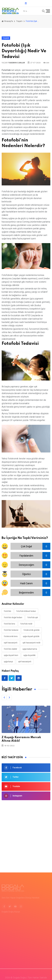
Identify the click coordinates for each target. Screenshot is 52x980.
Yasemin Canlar (17, 63)
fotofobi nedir (26, 624)
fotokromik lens (11, 636)
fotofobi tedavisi (11, 630)
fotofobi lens (9, 624)
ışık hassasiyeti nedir (32, 643)
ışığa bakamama (30, 649)
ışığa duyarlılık (29, 655)
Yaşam (19, 21)
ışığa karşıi (8, 662)
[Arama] (43, 11)
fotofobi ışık (33, 617)
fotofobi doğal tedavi (13, 617)
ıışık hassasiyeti (11, 643)
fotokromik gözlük (32, 630)
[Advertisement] (26, 832)
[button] (4, 698)
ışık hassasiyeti (25, 662)
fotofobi (7, 611)
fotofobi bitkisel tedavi (26, 611)
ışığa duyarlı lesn (11, 655)
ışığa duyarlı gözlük (31, 636)
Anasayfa (7, 21)
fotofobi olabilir (11, 649)
